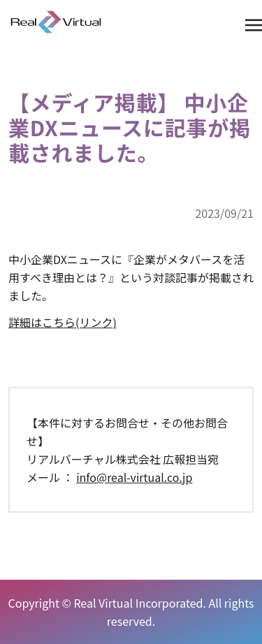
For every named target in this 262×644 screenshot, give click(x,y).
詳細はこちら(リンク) (63, 322)
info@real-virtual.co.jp (134, 477)
